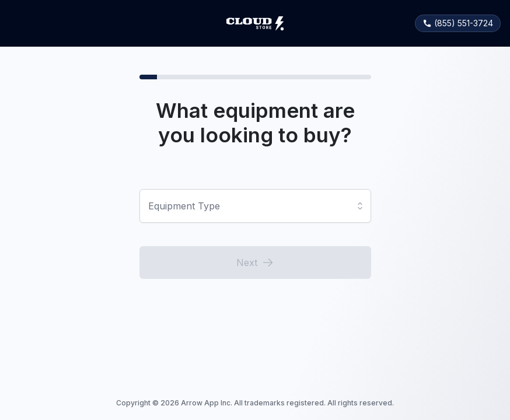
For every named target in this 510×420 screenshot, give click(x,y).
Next (255, 262)
